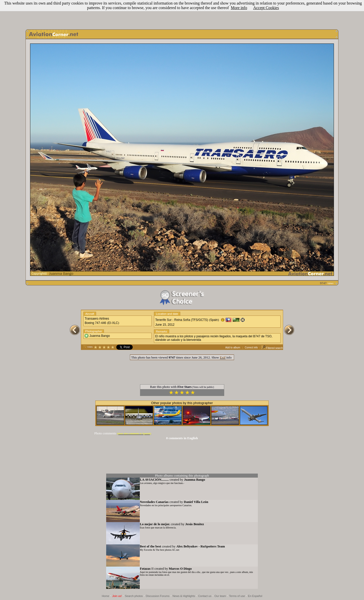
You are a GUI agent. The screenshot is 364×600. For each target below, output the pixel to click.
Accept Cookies (266, 8)
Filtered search (272, 348)
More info (239, 8)
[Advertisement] (182, 13)
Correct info (251, 348)
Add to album (233, 348)
